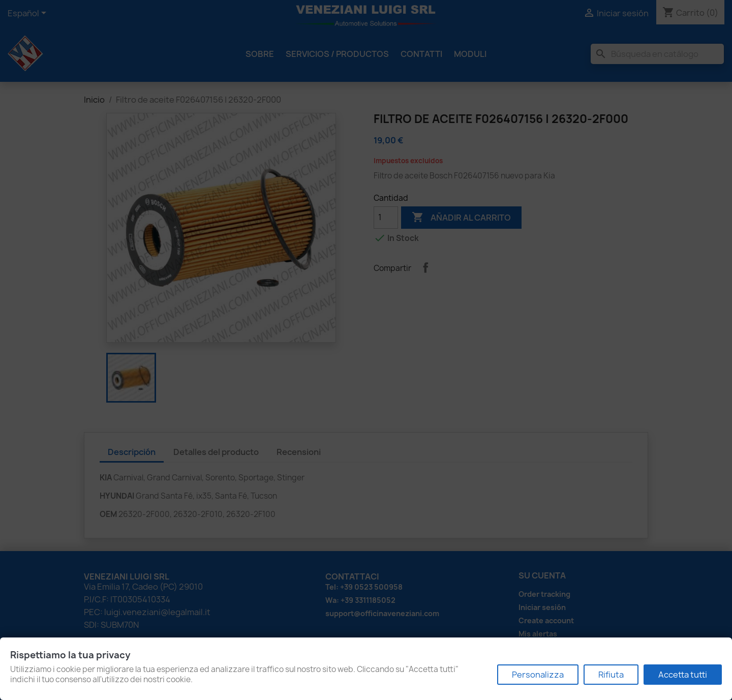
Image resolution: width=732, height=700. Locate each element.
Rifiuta (611, 675)
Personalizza (538, 675)
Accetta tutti (683, 675)
